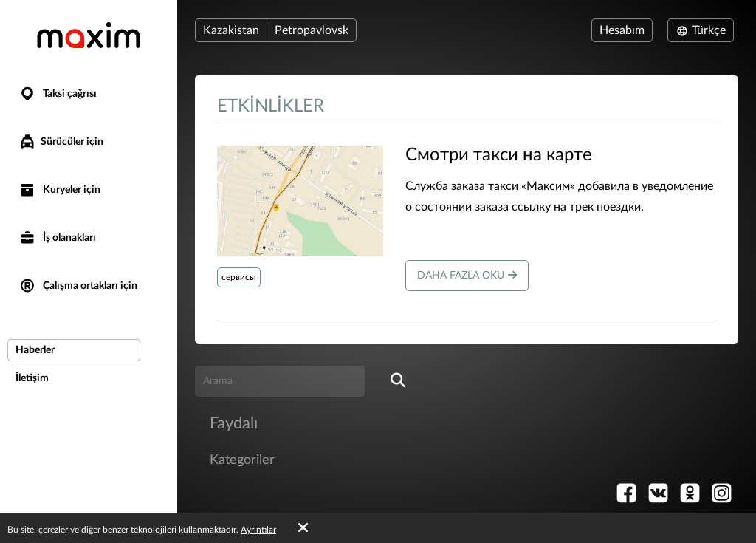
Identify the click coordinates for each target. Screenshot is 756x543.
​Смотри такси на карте (499, 155)
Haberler (35, 350)
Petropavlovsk (312, 30)
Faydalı (234, 423)
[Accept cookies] (303, 528)
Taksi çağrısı (58, 94)
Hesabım (622, 30)
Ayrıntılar (258, 530)
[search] (398, 381)
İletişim (32, 378)
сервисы (239, 277)
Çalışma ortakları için (78, 286)
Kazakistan (231, 30)
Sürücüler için (61, 142)
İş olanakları (57, 238)
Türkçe (701, 30)
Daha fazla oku (467, 275)
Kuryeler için (59, 190)
